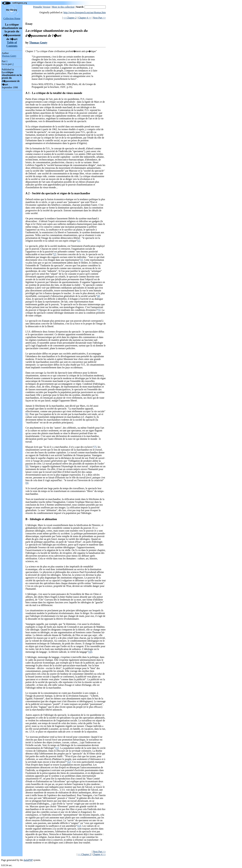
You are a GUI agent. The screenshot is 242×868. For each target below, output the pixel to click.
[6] (27, 414)
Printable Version (42, 7)
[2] (55, 254)
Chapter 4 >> (85, 18)
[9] (27, 483)
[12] (69, 762)
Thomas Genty (9, 56)
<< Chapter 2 (70, 18)
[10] (90, 652)
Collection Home (12, 18)
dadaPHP (28, 860)
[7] (95, 447)
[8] (27, 466)
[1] (79, 241)
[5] (99, 310)
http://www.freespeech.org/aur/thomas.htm (85, 12)
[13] (79, 826)
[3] (81, 260)
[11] (57, 748)
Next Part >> (99, 18)
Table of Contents (12, 44)
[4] (98, 296)
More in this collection (63, 7)
